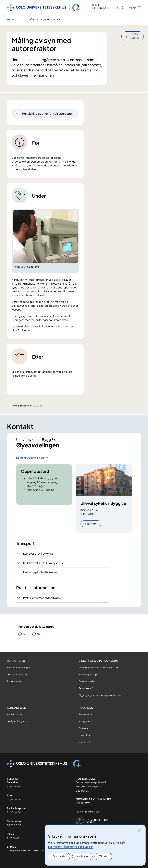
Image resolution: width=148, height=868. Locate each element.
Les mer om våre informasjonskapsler (70, 847)
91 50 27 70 (13, 786)
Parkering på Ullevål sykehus (40, 572)
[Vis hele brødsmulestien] (22, 19)
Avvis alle (82, 856)
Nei (39, 634)
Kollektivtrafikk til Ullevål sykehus (43, 563)
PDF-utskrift (135, 36)
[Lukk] (140, 830)
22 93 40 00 (14, 812)
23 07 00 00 (14, 825)
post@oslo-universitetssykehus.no (26, 850)
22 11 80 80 (13, 838)
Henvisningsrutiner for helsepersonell (48, 113)
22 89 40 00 (14, 799)
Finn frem (91, 524)
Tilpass (103, 856)
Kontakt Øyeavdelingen (31, 458)
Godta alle (59, 856)
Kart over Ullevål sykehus (38, 553)
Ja (24, 634)
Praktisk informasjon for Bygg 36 (43, 598)
